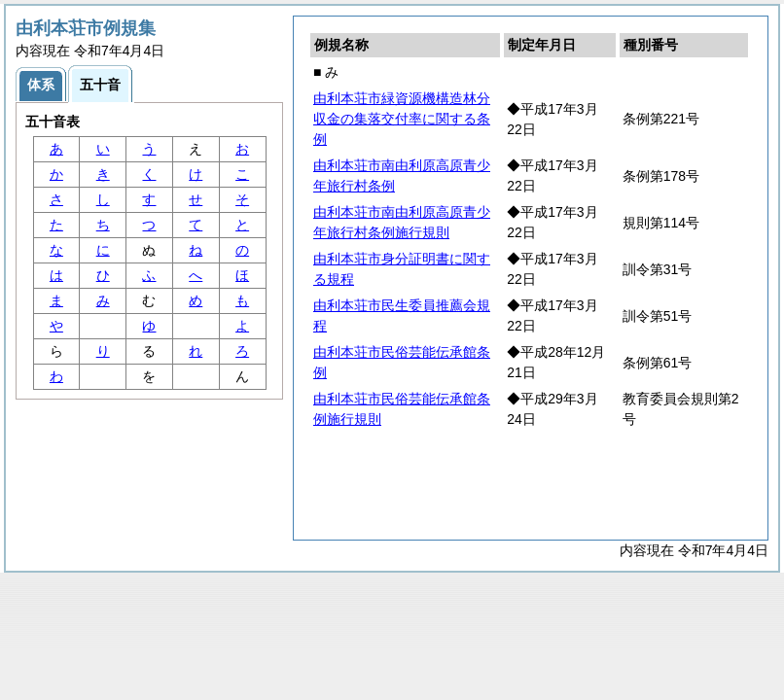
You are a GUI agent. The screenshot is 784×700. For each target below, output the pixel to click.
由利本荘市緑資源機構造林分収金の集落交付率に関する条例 (402, 119)
